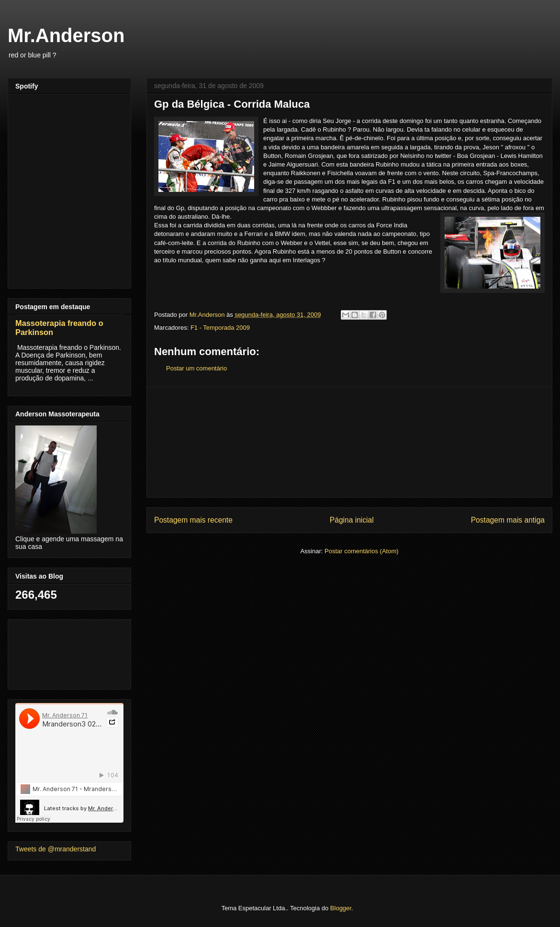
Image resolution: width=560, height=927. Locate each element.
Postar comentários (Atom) (362, 551)
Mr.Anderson (66, 35)
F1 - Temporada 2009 (220, 328)
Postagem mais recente (193, 520)
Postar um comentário (196, 368)
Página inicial (352, 520)
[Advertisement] (349, 442)
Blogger (341, 908)
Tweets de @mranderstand (56, 849)
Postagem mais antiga (508, 520)
